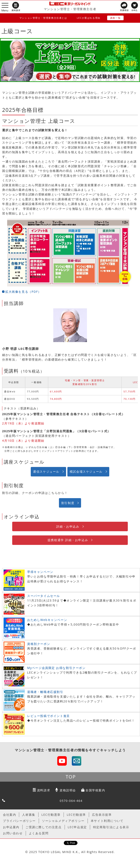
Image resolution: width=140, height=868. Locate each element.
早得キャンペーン (40, 572)
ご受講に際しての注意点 (44, 827)
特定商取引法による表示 (111, 827)
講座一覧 (115, 18)
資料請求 (44, 790)
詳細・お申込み (68, 526)
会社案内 (9, 815)
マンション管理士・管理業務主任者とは (43, 18)
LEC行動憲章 (51, 815)
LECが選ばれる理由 (89, 18)
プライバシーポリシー (19, 821)
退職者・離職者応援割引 (45, 692)
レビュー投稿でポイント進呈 (49, 716)
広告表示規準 (102, 815)
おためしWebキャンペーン (47, 620)
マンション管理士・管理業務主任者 (70, 9)
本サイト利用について (107, 821)
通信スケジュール (46, 471)
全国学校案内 (95, 790)
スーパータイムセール (44, 596)
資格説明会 (68, 790)
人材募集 (29, 815)
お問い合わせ (13, 833)
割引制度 (68, 503)
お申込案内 (11, 827)
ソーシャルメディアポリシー (63, 821)
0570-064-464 (71, 801)
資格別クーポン (39, 644)
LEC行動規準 (76, 815)
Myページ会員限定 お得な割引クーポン (56, 668)
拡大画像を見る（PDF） (23, 292)
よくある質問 (39, 833)
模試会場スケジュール (86, 471)
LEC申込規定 (77, 827)
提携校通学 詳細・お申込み (68, 540)
